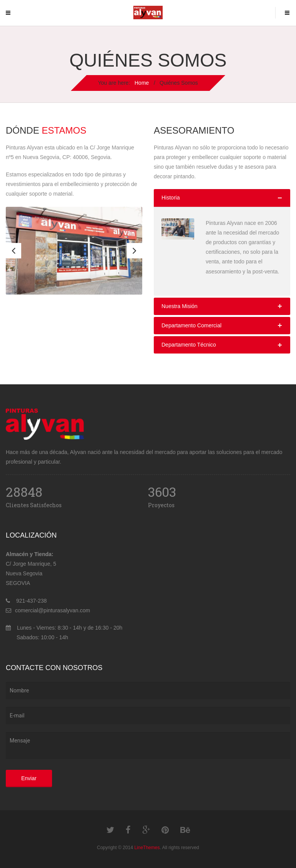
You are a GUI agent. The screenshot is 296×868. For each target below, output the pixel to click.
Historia (171, 198)
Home (142, 83)
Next (135, 251)
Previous (13, 251)
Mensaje (148, 746)
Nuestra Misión (179, 306)
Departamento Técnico (189, 345)
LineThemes (147, 848)
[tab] (222, 198)
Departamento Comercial (192, 325)
